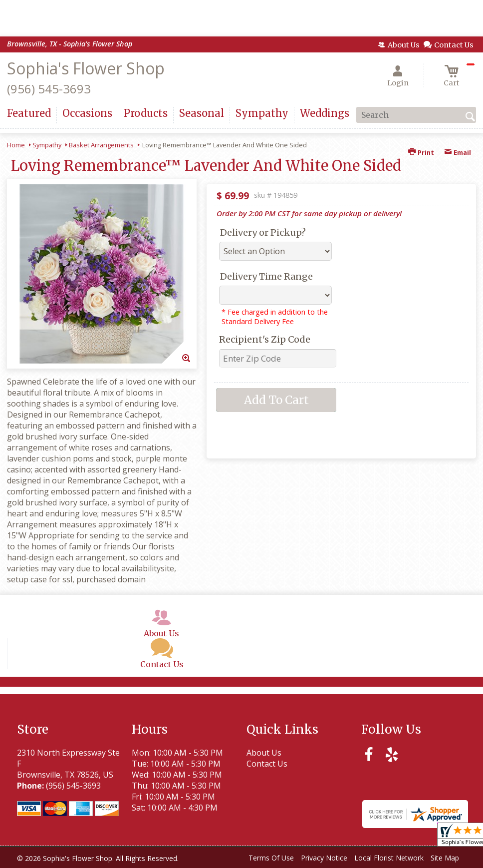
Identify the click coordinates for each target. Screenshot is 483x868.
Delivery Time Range (266, 276)
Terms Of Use (271, 858)
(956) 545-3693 (49, 89)
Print (421, 152)
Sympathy (47, 145)
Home (16, 145)
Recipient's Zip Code (265, 339)
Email (458, 152)
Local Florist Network (389, 858)
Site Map (445, 858)
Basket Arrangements (101, 145)
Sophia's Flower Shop (86, 68)
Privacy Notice (324, 858)
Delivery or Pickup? (263, 232)
